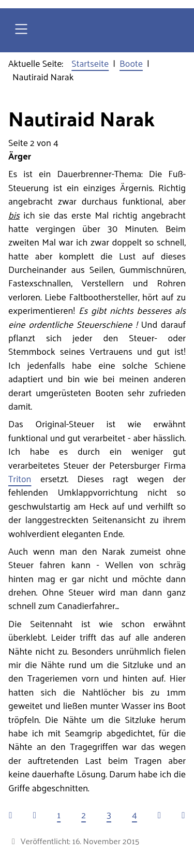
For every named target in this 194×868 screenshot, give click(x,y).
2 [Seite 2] (84, 815)
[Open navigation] (21, 30)
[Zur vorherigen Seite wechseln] (35, 815)
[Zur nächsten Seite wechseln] (159, 815)
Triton (20, 479)
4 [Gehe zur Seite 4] (135, 815)
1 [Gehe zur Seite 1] (59, 815)
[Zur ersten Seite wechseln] (10, 815)
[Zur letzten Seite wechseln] (183, 815)
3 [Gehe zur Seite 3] (109, 815)
